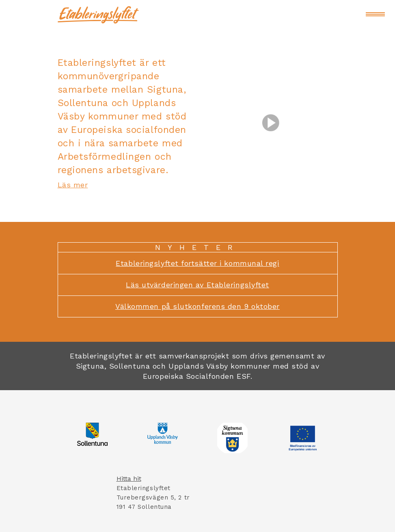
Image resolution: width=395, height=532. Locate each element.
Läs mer (73, 185)
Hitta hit (129, 479)
